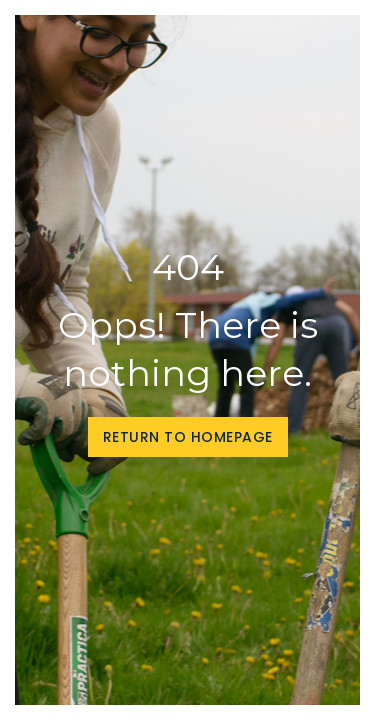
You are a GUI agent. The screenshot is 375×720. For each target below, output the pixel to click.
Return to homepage (188, 437)
